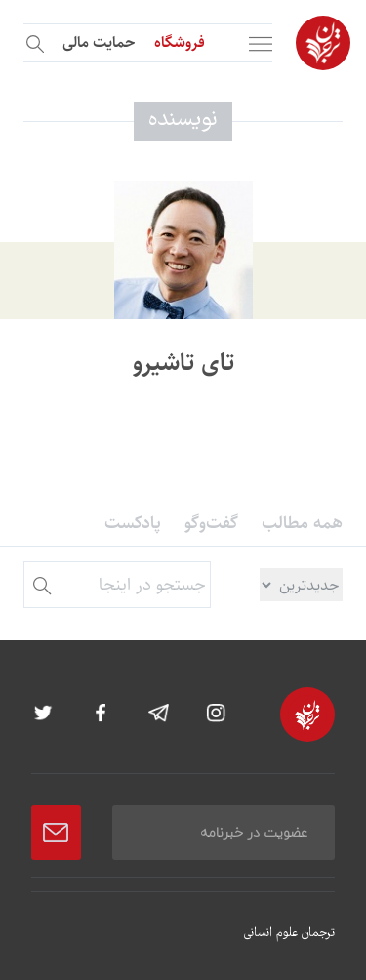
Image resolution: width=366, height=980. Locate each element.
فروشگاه (180, 42)
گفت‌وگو (211, 523)
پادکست (133, 523)
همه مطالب (302, 523)
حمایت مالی (99, 42)
